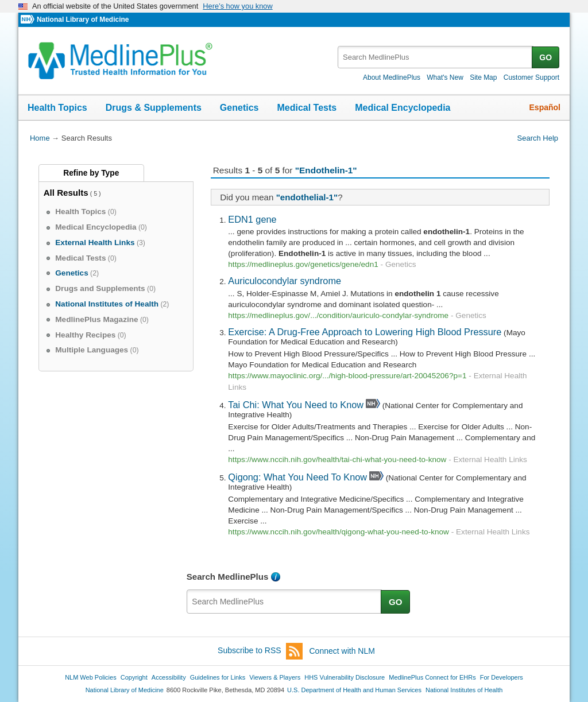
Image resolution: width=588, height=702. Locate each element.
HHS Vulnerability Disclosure (345, 677)
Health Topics (57, 108)
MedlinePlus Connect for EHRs (432, 677)
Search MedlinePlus (228, 577)
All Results (66, 193)
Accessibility (169, 677)
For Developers (502, 677)
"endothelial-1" (307, 197)
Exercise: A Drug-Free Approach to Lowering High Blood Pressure (365, 332)
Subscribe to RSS (260, 651)
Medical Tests (307, 108)
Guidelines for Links (218, 677)
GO (546, 57)
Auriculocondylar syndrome (285, 281)
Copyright (134, 677)
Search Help (538, 138)
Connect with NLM (342, 651)
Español (545, 107)
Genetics (239, 108)
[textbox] (436, 57)
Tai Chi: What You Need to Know (296, 405)
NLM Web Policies (91, 677)
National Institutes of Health (464, 690)
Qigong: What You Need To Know (297, 477)
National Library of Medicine (83, 20)
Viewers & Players (275, 677)
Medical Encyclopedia (403, 108)
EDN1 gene (252, 219)
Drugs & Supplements (154, 108)
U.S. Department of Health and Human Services (354, 690)
